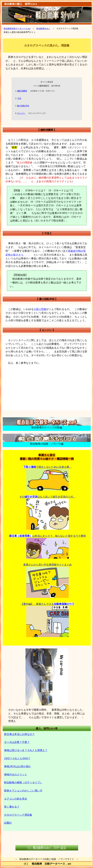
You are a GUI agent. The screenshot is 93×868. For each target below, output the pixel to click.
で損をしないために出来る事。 (47, 467)
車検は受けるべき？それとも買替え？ (26, 750)
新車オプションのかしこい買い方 (23, 791)
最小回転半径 (23, 106)
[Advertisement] (47, 387)
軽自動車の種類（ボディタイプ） (23, 783)
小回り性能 (40, 309)
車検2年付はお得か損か (18, 766)
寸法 (19, 98)
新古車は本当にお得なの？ (19, 734)
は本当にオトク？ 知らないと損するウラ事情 (47, 536)
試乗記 (8, 823)
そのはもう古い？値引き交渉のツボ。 (47, 497)
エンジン (21, 113)
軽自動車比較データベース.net (17, 28)
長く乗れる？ (12, 807)
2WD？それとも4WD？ (17, 758)
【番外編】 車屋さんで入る (47, 604)
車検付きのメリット (16, 775)
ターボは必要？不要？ (17, 742)
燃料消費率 (22, 91)
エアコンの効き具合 (16, 799)
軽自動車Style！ (44, 28)
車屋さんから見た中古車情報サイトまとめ (47, 565)
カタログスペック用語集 (18, 815)
